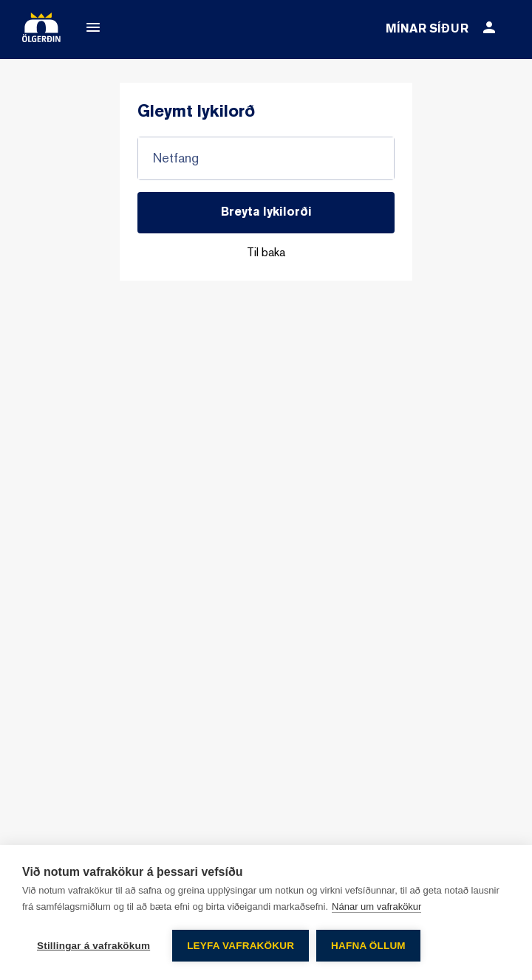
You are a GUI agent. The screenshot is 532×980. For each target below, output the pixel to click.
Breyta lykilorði (266, 213)
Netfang (176, 158)
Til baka (266, 254)
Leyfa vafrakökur (241, 946)
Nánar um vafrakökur (376, 907)
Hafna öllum (368, 946)
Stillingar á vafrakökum (93, 946)
